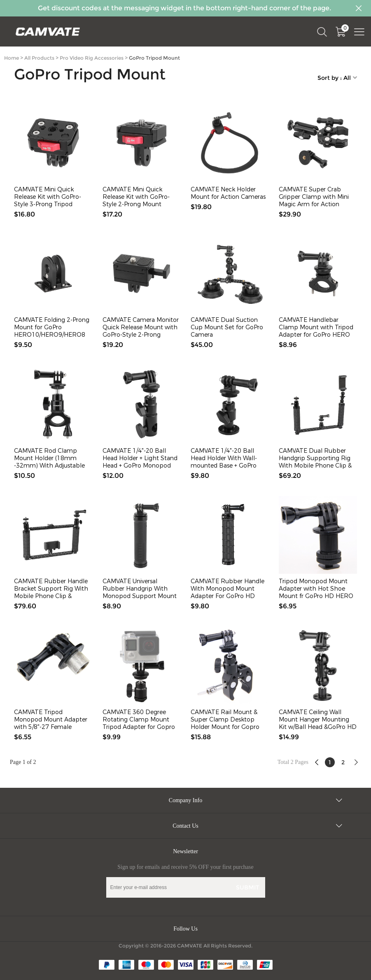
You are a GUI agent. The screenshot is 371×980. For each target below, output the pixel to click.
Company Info (185, 800)
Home (12, 58)
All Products (39, 58)
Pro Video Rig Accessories (92, 58)
